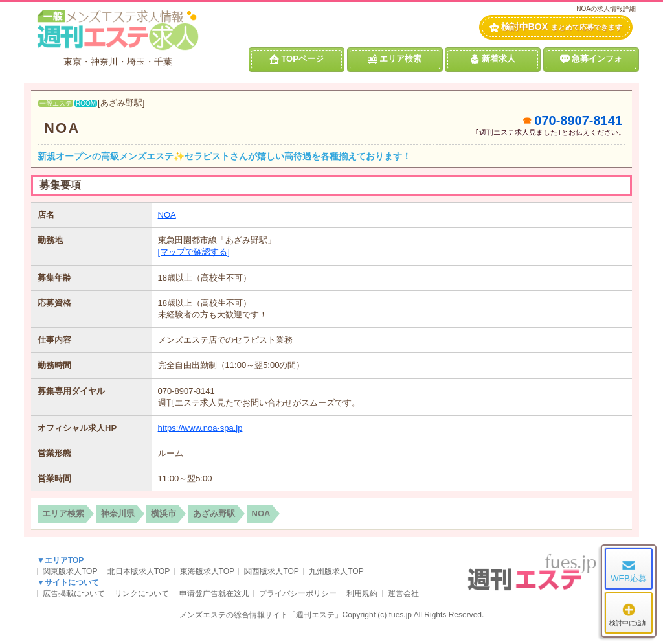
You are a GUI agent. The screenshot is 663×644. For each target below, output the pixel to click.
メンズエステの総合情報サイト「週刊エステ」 (261, 615)
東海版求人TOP (207, 571)
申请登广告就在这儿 (214, 593)
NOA (62, 128)
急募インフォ (591, 59)
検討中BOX (556, 27)
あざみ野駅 (214, 513)
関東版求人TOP (70, 571)
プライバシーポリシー (298, 593)
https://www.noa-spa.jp (200, 428)
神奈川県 (118, 513)
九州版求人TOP (336, 571)
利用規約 (362, 593)
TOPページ (297, 59)
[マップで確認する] (194, 252)
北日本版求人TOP (139, 571)
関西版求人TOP (271, 571)
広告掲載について (74, 593)
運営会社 (403, 593)
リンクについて (142, 593)
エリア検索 (395, 59)
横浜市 (163, 513)
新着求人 (493, 59)
